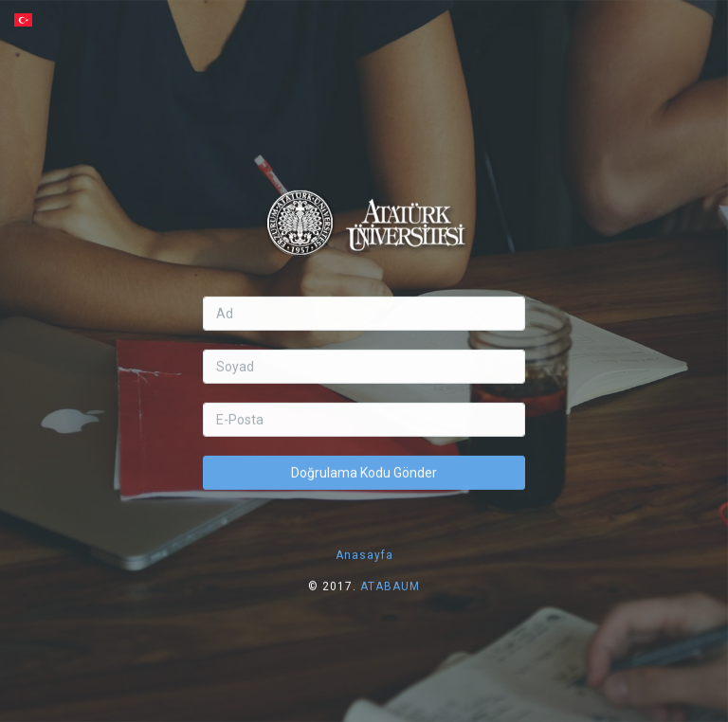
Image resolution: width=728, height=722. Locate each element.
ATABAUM (390, 574)
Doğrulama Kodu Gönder (364, 460)
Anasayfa (364, 543)
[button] (364, 20)
